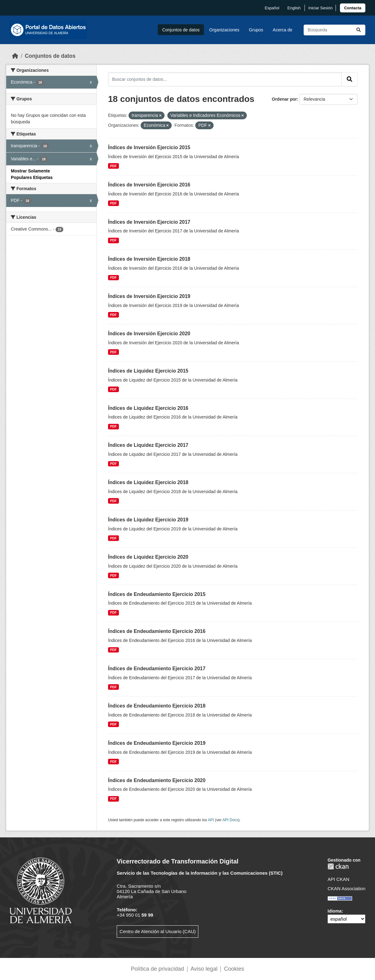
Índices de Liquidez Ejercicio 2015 (148, 371)
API (211, 820)
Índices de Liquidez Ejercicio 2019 (148, 520)
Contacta (353, 8)
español (272, 8)
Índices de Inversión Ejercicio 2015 (149, 147)
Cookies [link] (234, 969)
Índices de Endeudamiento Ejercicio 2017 (157, 669)
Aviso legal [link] (204, 969)
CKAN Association (346, 888)
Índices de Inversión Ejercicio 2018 (149, 259)
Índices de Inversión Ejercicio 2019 (149, 296)
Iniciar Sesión (320, 8)
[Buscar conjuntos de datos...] (334, 30)
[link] (353, 8)
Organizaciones (224, 30)
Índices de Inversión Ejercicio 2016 (149, 185)
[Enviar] (359, 30)
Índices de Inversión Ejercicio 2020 (149, 334)
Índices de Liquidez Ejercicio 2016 (148, 408)
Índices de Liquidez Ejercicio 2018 (148, 482)
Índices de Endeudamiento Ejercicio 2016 (157, 631)
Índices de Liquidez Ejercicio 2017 (148, 445)
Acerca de (283, 30)
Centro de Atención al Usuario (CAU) (158, 931)
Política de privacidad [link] (158, 969)
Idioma (334, 911)
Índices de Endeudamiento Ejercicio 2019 (157, 743)
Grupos (256, 30)
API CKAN (338, 879)
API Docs (230, 820)
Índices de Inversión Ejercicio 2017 (149, 222)
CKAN (338, 866)
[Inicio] (15, 56)
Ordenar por (285, 99)
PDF (113, 166)
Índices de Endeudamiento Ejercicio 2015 (157, 594)
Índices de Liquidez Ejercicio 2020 (148, 557)
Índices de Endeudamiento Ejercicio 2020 (157, 780)
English (294, 8)
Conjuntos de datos (181, 30)
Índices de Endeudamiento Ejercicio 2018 (157, 706)
